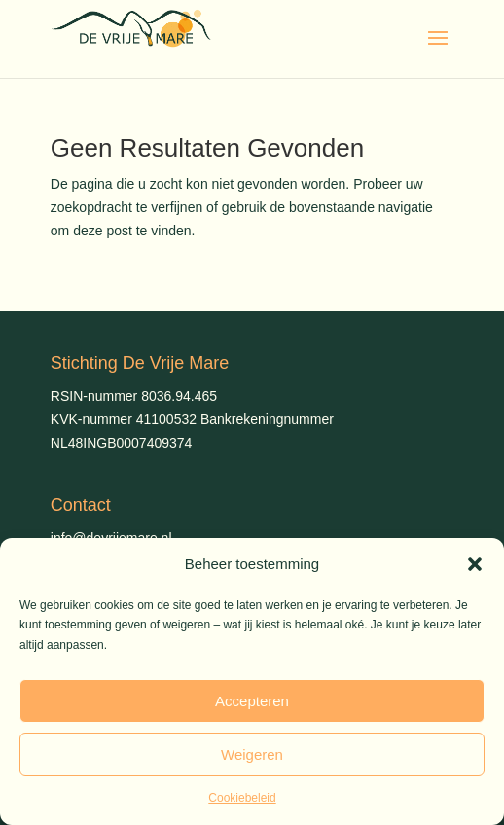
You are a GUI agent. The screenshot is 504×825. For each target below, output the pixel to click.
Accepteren (252, 701)
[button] (475, 564)
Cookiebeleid (242, 798)
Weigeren (252, 754)
